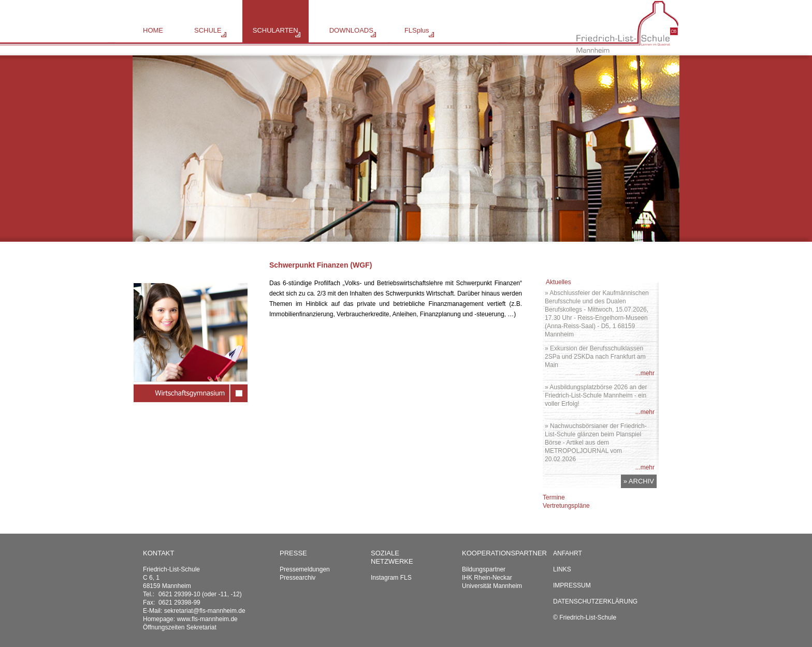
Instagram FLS (391, 578)
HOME (153, 30)
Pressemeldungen (305, 569)
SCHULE (208, 30)
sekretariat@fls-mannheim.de (205, 611)
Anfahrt (568, 553)
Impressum (572, 585)
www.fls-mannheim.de (207, 619)
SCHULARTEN (275, 30)
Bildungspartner (484, 569)
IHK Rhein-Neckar (487, 578)
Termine (554, 497)
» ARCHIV (639, 481)
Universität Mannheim (492, 586)
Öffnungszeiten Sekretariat (180, 627)
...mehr (645, 373)
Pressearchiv (298, 578)
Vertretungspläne (566, 506)
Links (562, 569)
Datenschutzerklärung (595, 601)
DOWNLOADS (351, 30)
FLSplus (417, 30)
